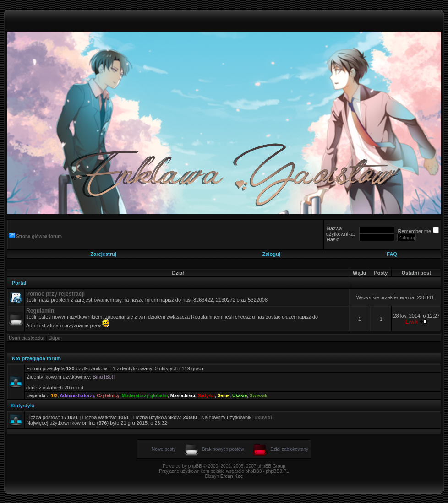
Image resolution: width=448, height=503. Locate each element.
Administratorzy (77, 396)
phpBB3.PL (277, 471)
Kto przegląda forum (36, 358)
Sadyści (206, 396)
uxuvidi (263, 417)
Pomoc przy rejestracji (55, 294)
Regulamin (40, 311)
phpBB (195, 466)
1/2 (54, 396)
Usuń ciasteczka (27, 338)
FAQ (392, 254)
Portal (19, 283)
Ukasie (240, 396)
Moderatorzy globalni (145, 396)
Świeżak (259, 396)
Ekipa (54, 338)
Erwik (412, 322)
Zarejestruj (104, 254)
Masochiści (183, 396)
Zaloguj (271, 254)
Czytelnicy (108, 396)
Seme (224, 396)
